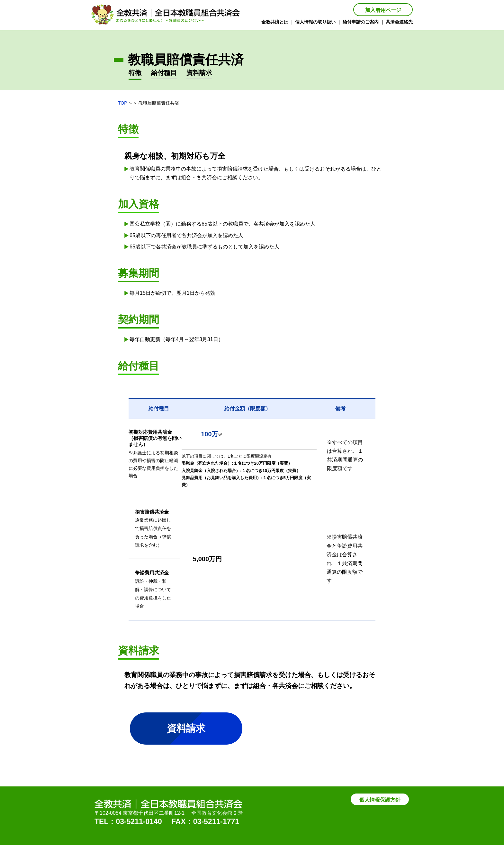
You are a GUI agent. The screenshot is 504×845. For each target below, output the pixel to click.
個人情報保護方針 (380, 800)
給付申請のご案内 (361, 22)
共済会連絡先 (399, 22)
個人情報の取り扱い (315, 22)
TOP (122, 103)
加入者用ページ (383, 10)
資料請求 (199, 73)
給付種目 (164, 73)
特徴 (135, 73)
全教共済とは (275, 22)
